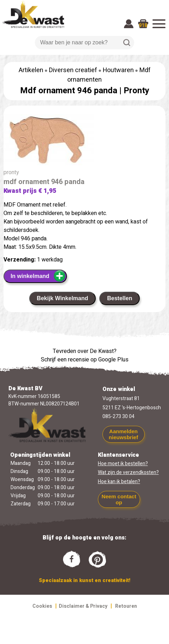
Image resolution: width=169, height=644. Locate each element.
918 (143, 26)
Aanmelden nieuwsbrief (123, 434)
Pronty (136, 91)
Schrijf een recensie (65, 360)
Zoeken (127, 43)
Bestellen (120, 298)
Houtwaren (118, 70)
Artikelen (31, 70)
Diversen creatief (73, 70)
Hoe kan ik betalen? (119, 482)
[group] (84, 141)
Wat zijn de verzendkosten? (128, 472)
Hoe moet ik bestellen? (123, 464)
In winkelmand (38, 276)
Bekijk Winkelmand (63, 298)
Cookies (42, 606)
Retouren (126, 606)
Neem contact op (119, 499)
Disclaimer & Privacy (83, 606)
